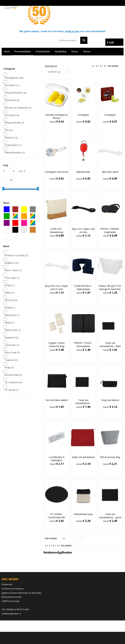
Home (7, 52)
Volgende (113, 66)
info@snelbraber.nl (11, 614)
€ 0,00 (110, 42)
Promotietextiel (43, 52)
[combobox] (69, 40)
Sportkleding (61, 52)
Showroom (7, 584)
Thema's (87, 52)
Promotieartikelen (23, 52)
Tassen (75, 52)
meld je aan (72, 31)
